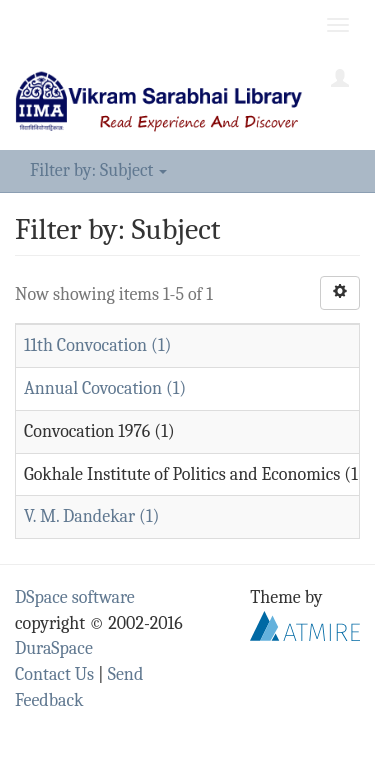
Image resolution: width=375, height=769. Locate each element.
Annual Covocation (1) (105, 388)
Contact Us (54, 674)
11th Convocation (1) (97, 345)
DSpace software (75, 597)
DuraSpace (54, 648)
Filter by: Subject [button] (98, 170)
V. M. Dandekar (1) (91, 516)
